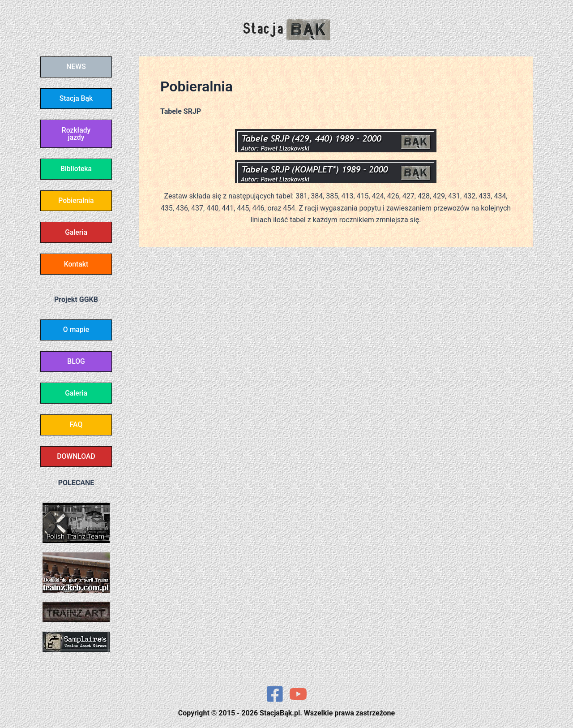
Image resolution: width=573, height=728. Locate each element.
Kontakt (76, 268)
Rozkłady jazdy (76, 135)
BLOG (76, 366)
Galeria (76, 235)
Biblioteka (76, 171)
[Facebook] (275, 694)
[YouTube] (298, 694)
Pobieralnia (76, 203)
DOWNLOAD (76, 463)
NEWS (76, 67)
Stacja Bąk (76, 99)
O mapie (76, 334)
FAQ (76, 431)
